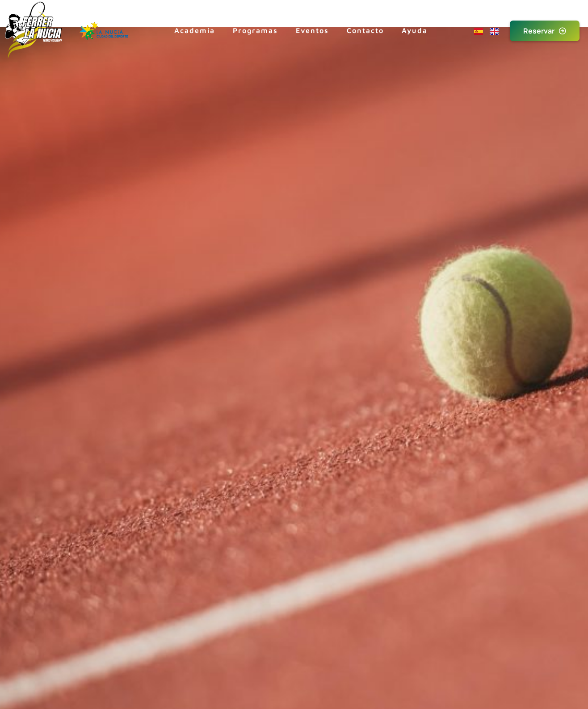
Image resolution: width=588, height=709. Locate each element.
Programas (255, 30)
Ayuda (415, 30)
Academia (195, 30)
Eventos (312, 30)
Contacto (365, 30)
